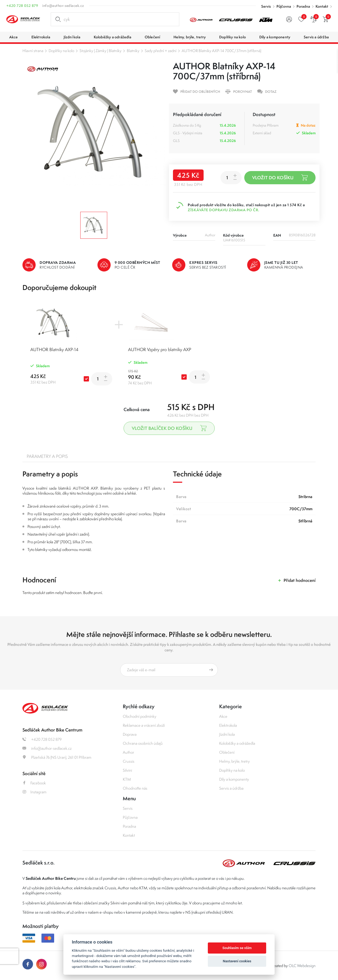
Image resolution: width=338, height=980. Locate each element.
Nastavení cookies (237, 961)
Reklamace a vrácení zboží (144, 725)
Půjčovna (284, 6)
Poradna (303, 6)
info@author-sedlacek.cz (63, 6)
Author (128, 752)
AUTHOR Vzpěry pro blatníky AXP (160, 349)
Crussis (129, 761)
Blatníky (133, 51)
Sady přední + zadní (161, 51)
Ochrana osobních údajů (143, 743)
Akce (223, 716)
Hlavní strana (33, 51)
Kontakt (322, 6)
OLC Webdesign (302, 966)
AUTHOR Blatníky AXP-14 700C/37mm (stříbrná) (221, 51)
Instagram (34, 792)
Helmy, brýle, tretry (234, 761)
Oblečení (227, 752)
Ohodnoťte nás (135, 788)
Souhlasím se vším (237, 948)
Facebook (34, 783)
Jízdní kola (227, 734)
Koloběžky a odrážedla (237, 743)
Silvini (127, 770)
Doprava (130, 734)
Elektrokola (228, 725)
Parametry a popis (47, 456)
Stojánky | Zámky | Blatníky (100, 51)
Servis (266, 6)
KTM (127, 779)
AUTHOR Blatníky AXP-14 (54, 349)
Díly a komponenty (234, 779)
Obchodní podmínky (140, 716)
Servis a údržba (231, 788)
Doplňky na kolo (61, 51)
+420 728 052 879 (22, 6)
